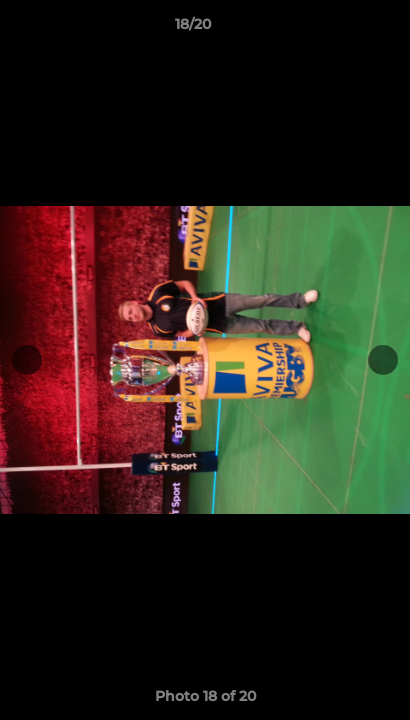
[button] (338, 29)
